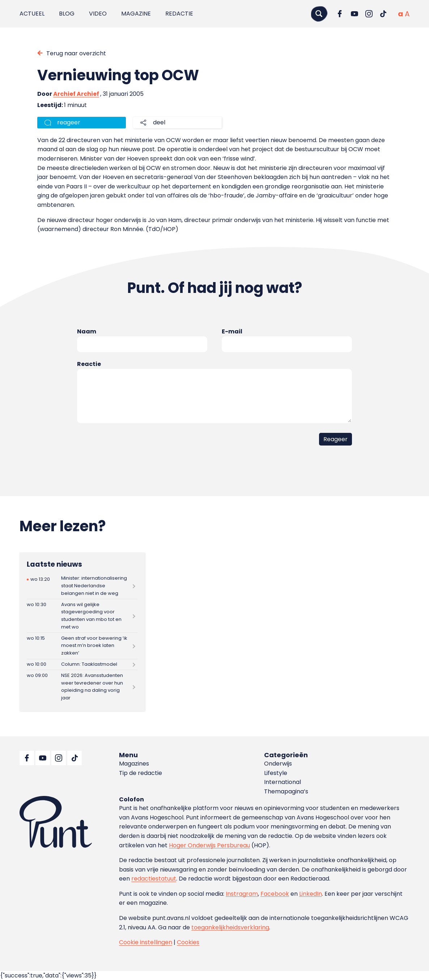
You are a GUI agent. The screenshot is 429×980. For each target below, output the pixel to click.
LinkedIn (311, 894)
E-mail (232, 331)
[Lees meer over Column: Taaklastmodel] (82, 665)
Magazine (136, 14)
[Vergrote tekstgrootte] (407, 14)
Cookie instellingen (146, 942)
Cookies (188, 942)
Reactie (89, 364)
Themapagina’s (286, 791)
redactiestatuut (154, 879)
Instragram (242, 894)
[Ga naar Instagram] (369, 14)
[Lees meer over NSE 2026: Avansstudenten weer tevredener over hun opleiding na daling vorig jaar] (82, 687)
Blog (67, 14)
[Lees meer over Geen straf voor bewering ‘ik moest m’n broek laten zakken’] (82, 646)
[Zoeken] (319, 14)
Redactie (179, 14)
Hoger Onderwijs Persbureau (209, 845)
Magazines (134, 764)
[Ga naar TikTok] (383, 14)
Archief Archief (76, 94)
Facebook (275, 894)
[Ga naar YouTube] (354, 14)
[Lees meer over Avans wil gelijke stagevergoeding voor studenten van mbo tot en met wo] (82, 616)
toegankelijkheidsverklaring (230, 927)
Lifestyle (276, 773)
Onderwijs (278, 764)
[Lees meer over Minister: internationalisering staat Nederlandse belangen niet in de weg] (82, 586)
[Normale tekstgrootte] (400, 14)
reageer (69, 122)
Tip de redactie (141, 773)
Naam (87, 331)
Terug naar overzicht (76, 53)
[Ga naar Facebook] (340, 14)
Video (98, 14)
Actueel (32, 14)
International (283, 782)
